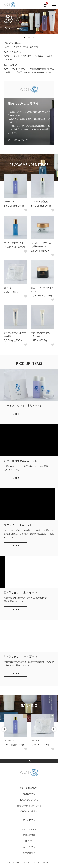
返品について (29, 794)
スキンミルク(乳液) (40, 202)
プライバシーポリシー (29, 811)
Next (54, 729)
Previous (4, 729)
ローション (9, 202)
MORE (16, 414)
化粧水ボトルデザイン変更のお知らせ (21, 47)
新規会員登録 (29, 835)
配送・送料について (29, 788)
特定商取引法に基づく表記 (29, 806)
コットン (8, 288)
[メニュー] (53, 5)
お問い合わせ (29, 853)
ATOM (32, 820)
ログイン (29, 841)
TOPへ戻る (29, 761)
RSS (25, 820)
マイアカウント (29, 829)
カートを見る (29, 847)
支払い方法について (29, 800)
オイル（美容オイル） (14, 243)
